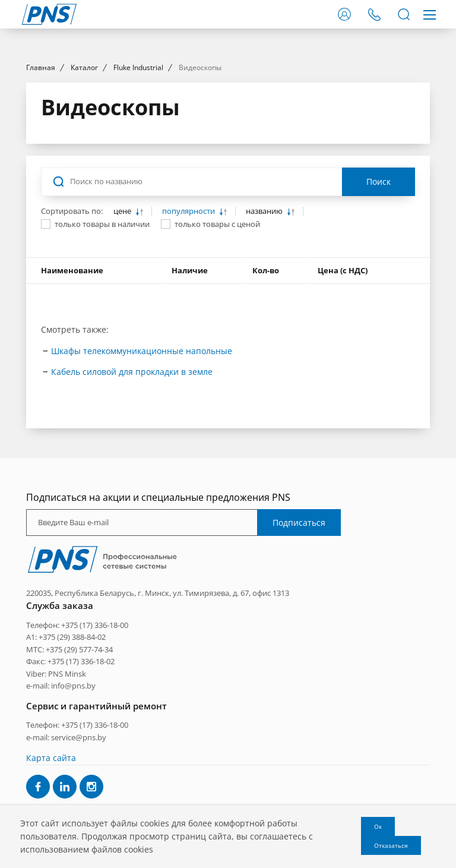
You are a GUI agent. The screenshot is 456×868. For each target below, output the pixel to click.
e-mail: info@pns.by (61, 793)
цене (123, 319)
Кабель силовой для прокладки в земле (132, 479)
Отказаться (391, 845)
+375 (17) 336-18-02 (81, 769)
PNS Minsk (67, 781)
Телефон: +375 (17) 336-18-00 (77, 733)
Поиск (379, 290)
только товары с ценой (217, 332)
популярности (189, 319)
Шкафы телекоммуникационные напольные (142, 458)
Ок (378, 826)
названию (265, 319)
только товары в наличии (102, 332)
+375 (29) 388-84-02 (72, 745)
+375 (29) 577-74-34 (79, 757)
